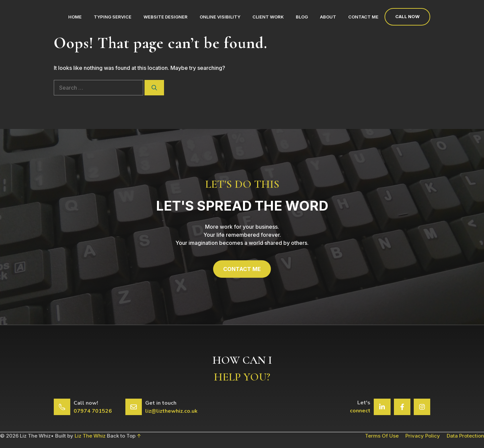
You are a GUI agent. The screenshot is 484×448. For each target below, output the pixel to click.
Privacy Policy (423, 436)
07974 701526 (93, 411)
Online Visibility (220, 17)
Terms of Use (382, 436)
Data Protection (465, 436)
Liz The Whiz (90, 436)
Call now (407, 16)
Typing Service (113, 17)
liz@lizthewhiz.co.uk (171, 411)
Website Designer (166, 17)
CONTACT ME (242, 269)
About (328, 17)
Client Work (268, 17)
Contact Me (363, 17)
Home (75, 17)
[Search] (154, 88)
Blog (302, 17)
